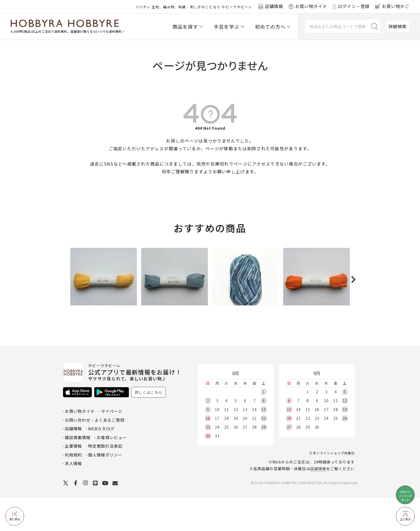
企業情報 (73, 479)
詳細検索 (397, 26)
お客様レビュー (112, 470)
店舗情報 (318, 502)
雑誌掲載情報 (78, 470)
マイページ (112, 444)
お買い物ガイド (80, 444)
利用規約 (73, 488)
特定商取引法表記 (105, 479)
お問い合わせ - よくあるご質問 (95, 453)
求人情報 (73, 496)
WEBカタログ (101, 461)
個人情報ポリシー (105, 488)
